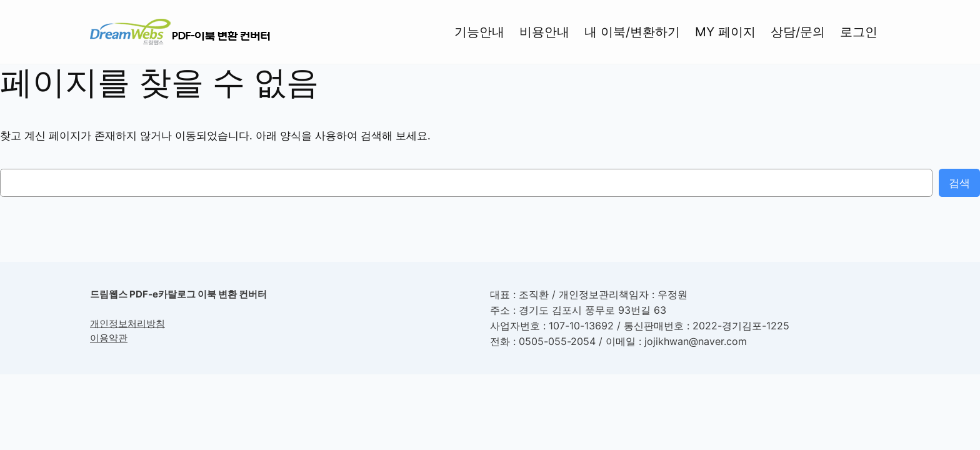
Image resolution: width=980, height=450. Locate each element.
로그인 (859, 32)
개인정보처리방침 (127, 323)
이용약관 (109, 338)
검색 (959, 183)
